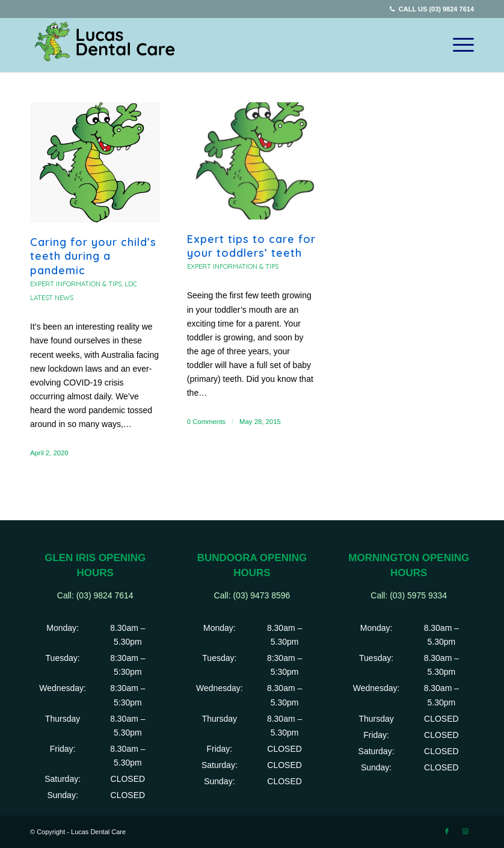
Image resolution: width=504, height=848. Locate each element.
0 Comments (206, 422)
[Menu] (457, 45)
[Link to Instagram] (465, 831)
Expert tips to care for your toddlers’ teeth (251, 246)
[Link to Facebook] (447, 831)
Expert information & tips (76, 284)
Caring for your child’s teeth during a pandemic (93, 256)
